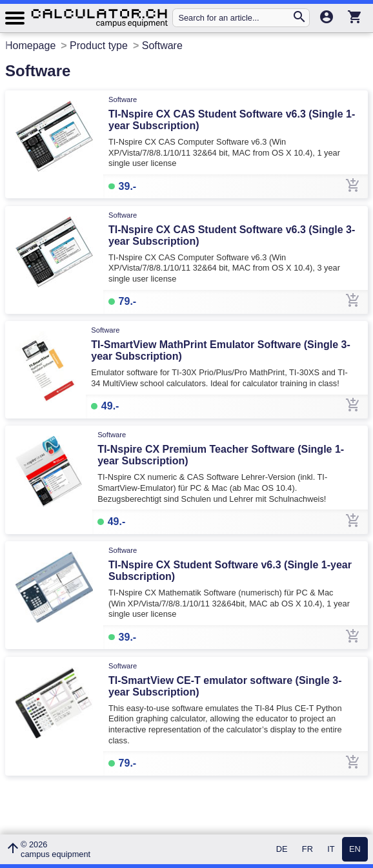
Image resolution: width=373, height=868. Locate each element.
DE (282, 850)
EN (355, 850)
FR (307, 850)
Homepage (30, 46)
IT (331, 850)
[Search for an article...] (235, 18)
